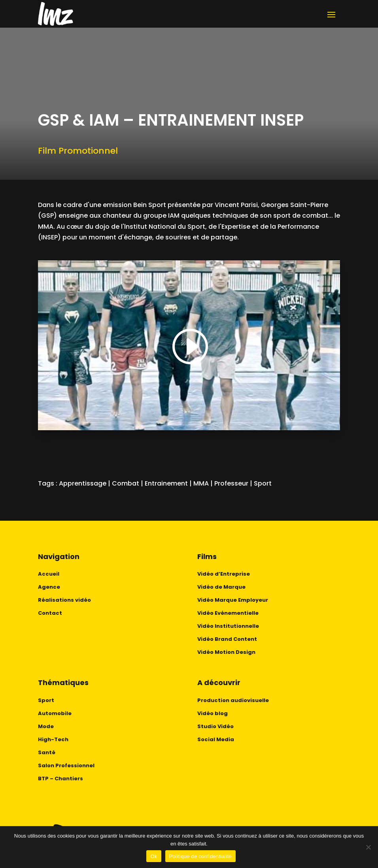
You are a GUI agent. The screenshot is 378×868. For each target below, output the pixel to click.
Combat (126, 483)
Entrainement (166, 483)
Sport (263, 483)
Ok (154, 856)
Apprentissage (83, 483)
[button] (189, 347)
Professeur (231, 483)
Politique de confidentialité (200, 856)
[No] (368, 847)
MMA (201, 483)
